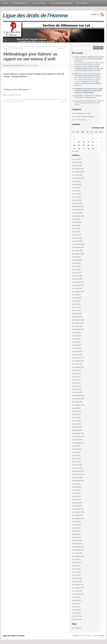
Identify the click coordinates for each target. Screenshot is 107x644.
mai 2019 (77, 304)
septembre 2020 (79, 254)
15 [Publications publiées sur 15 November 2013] (93, 142)
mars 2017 (78, 386)
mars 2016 (78, 424)
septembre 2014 (79, 481)
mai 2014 (77, 493)
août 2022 (78, 181)
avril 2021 (78, 232)
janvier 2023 (78, 166)
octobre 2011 (78, 591)
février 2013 (78, 541)
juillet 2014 (78, 487)
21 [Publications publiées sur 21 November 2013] (88, 145)
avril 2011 (78, 610)
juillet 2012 (78, 563)
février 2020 (78, 276)
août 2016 (78, 408)
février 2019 (78, 314)
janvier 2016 (78, 430)
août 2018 (78, 333)
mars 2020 (78, 273)
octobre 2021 (78, 213)
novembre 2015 (79, 437)
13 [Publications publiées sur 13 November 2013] (84, 142)
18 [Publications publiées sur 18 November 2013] (74, 145)
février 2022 (78, 200)
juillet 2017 (78, 373)
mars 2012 (78, 575)
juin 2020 (77, 263)
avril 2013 (78, 534)
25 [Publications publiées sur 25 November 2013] (74, 149)
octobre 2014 (78, 477)
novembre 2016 (79, 399)
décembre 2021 (79, 206)
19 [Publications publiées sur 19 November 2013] (79, 145)
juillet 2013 (78, 525)
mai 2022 (77, 191)
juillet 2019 (78, 298)
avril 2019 (78, 307)
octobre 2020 (78, 251)
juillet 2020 (78, 260)
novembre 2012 (79, 550)
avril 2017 (78, 383)
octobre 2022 (78, 175)
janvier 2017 (78, 392)
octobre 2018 (78, 326)
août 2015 (78, 446)
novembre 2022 (79, 172)
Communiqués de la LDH (14, 95)
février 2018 (78, 351)
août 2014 (78, 484)
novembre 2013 (79, 512)
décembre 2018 (79, 320)
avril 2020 (78, 270)
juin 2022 (77, 188)
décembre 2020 (79, 244)
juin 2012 (77, 566)
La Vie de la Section (81, 120)
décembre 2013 (79, 509)
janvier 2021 (78, 241)
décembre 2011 (79, 585)
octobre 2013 (78, 515)
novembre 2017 (79, 361)
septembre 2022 (79, 178)
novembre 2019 (79, 285)
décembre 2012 (79, 547)
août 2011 (77, 597)
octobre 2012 (78, 553)
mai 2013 (77, 531)
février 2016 (78, 427)
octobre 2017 (78, 364)
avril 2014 (78, 496)
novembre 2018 (79, 323)
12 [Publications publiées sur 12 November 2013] (79, 142)
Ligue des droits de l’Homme (35, 16)
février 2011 (78, 616)
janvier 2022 (78, 203)
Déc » (77, 151)
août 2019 (78, 295)
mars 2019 (78, 310)
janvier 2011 (78, 619)
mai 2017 (77, 380)
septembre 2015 (79, 443)
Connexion (78, 628)
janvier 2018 (78, 355)
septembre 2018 (79, 329)
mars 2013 (78, 537)
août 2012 (78, 559)
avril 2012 (78, 572)
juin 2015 (77, 452)
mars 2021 (78, 235)
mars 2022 (78, 197)
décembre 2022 (79, 169)
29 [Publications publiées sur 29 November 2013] (93, 149)
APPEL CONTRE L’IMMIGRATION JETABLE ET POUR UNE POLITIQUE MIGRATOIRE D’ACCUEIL (89, 59)
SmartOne (76, 636)
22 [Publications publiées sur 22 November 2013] (93, 145)
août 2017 (78, 370)
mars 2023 (78, 159)
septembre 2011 (79, 594)
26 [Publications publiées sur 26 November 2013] (79, 149)
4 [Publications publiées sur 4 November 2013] (74, 138)
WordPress (101, 636)
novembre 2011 (79, 588)
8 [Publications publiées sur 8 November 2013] (93, 138)
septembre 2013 (79, 518)
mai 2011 (77, 607)
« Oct (73, 151)
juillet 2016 (78, 411)
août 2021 (78, 219)
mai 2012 (77, 569)
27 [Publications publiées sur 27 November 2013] (84, 149)
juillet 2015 (78, 449)
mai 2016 (77, 418)
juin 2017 (77, 377)
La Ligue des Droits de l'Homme (84, 117)
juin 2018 (77, 339)
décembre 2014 (79, 471)
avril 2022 (78, 194)
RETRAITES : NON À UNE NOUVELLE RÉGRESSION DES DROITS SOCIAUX (88, 84)
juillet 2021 (78, 222)
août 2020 (78, 257)
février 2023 (78, 162)
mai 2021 (77, 229)
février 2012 (78, 578)
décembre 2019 (79, 282)
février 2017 (78, 389)
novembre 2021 (79, 210)
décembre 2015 (79, 433)
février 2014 (78, 503)
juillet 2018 (78, 336)
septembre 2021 (79, 216)
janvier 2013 (78, 544)
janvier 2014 (78, 506)
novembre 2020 (79, 247)
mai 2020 (77, 266)
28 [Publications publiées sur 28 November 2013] (88, 149)
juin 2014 (77, 490)
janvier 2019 (78, 317)
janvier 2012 (78, 581)
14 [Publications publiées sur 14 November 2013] (88, 142)
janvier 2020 (78, 279)
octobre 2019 (78, 288)
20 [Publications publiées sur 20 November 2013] (84, 145)
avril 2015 (78, 459)
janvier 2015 (78, 468)
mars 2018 (78, 348)
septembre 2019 (79, 292)
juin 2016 (77, 414)
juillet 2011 (78, 600)
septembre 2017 (79, 367)
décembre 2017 (79, 358)
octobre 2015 (78, 440)
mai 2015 (77, 455)
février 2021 (78, 238)
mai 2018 (77, 342)
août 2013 (78, 522)
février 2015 (78, 465)
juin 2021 (77, 225)
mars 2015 (78, 462)
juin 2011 (77, 604)
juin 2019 (77, 301)
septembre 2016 (79, 405)
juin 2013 (77, 528)
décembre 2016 (79, 396)
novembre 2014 (79, 474)
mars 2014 (78, 499)
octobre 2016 (78, 402)
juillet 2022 (78, 184)
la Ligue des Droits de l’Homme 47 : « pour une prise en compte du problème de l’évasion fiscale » (89, 103)
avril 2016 (78, 421)
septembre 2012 (79, 556)
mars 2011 (78, 613)
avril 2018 (78, 345)
